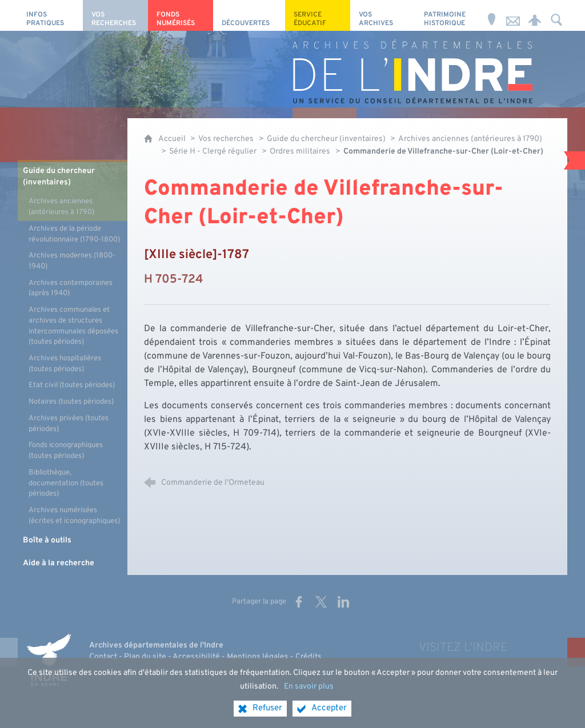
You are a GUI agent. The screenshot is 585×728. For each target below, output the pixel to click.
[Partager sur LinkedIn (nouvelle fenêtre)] (343, 602)
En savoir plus (309, 693)
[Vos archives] (383, 15)
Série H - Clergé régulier (213, 152)
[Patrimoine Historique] (448, 15)
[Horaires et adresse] (491, 15)
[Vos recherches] (115, 15)
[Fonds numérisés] (181, 15)
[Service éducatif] (318, 15)
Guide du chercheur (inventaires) (327, 139)
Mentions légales (258, 657)
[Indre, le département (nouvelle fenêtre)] (49, 660)
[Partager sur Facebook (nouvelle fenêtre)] (299, 602)
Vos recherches (226, 139)
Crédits (308, 657)
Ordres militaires (300, 152)
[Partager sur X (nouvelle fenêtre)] (321, 602)
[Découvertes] (249, 15)
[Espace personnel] (535, 15)
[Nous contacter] (513, 15)
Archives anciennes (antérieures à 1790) (470, 139)
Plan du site (145, 657)
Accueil (173, 139)
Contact (103, 657)
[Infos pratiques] (50, 15)
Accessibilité (196, 657)
